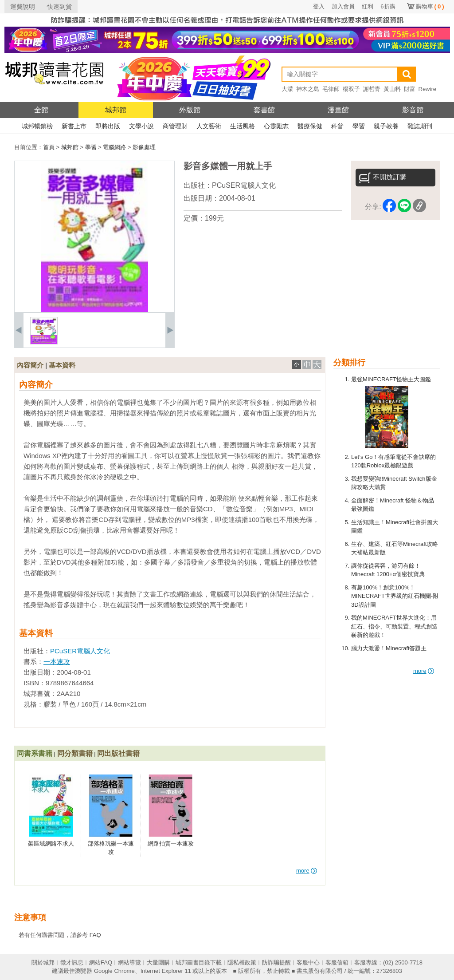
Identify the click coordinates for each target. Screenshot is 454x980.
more (424, 671)
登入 (319, 6)
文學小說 (141, 126)
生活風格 (243, 126)
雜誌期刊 (420, 126)
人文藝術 (209, 126)
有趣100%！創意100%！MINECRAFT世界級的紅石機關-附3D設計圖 (395, 596)
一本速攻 (57, 662)
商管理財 (175, 126)
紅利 (368, 6)
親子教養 (386, 126)
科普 (337, 126)
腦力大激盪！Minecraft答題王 (389, 648)
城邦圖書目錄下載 (199, 962)
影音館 (413, 110)
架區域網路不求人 (51, 844)
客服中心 (308, 962)
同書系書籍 (35, 753)
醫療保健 (310, 126)
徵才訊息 (72, 962)
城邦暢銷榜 (37, 126)
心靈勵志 (276, 126)
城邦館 (116, 110)
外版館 (190, 110)
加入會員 (343, 6)
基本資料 (62, 365)
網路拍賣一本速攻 (171, 844)
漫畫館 (338, 110)
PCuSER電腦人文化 (244, 185)
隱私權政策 (242, 962)
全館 (41, 110)
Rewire (427, 89)
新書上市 (74, 126)
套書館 (264, 110)
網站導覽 (129, 962)
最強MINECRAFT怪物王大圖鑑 (391, 379)
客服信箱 (337, 962)
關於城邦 (43, 962)
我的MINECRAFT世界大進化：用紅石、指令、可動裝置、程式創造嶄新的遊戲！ (394, 626)
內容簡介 (30, 365)
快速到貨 (59, 7)
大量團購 (158, 962)
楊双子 (351, 89)
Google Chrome (114, 971)
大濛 (287, 89)
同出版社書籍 (118, 753)
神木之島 (308, 89)
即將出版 (108, 126)
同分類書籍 (75, 753)
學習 (359, 126)
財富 (410, 89)
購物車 (430, 6)
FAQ (95, 935)
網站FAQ (101, 962)
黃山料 (392, 89)
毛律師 (331, 89)
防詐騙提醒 (276, 962)
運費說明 (23, 7)
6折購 (388, 6)
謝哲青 (372, 89)
